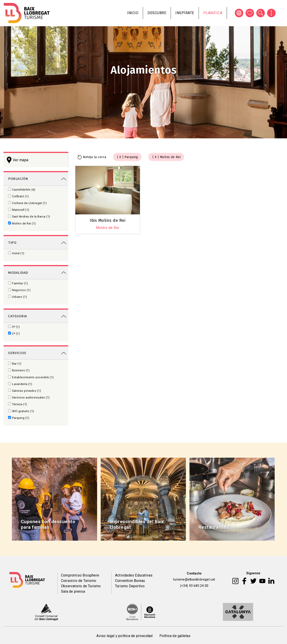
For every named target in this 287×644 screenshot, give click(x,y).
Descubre (157, 13)
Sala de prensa (73, 591)
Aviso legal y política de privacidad (124, 636)
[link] (36, 178)
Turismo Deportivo (130, 586)
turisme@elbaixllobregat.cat (194, 579)
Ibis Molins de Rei (108, 220)
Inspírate (185, 13)
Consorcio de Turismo (79, 581)
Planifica (213, 13)
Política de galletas (175, 636)
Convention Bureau (130, 581)
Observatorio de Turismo (81, 586)
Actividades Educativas (134, 575)
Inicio (133, 13)
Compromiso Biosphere (80, 575)
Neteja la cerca (95, 157)
